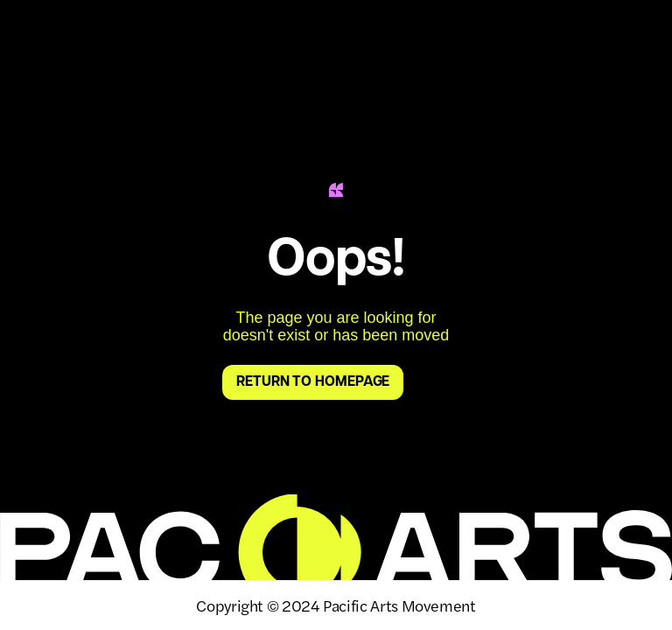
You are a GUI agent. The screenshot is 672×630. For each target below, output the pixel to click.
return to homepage (313, 382)
